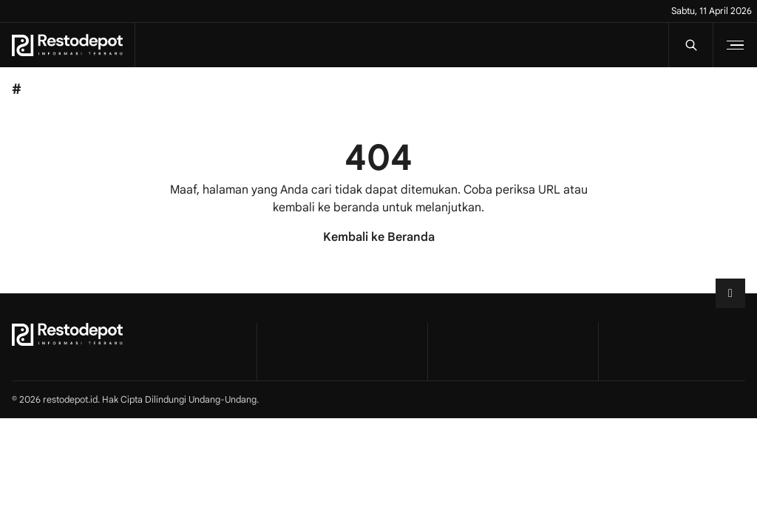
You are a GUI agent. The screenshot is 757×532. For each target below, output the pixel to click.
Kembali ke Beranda (379, 237)
